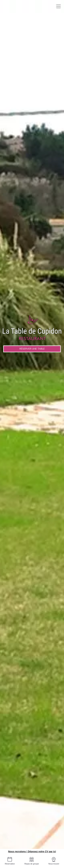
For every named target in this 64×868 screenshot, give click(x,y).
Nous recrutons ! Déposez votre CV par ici (32, 851)
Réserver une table (32, 349)
